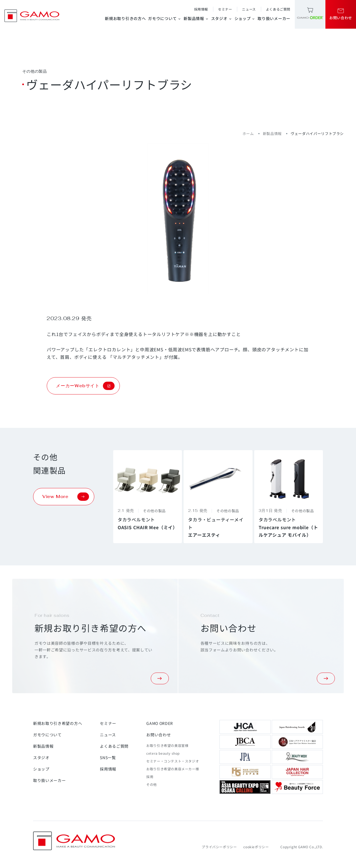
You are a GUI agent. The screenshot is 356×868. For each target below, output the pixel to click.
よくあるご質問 (278, 9)
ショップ (245, 18)
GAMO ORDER (160, 723)
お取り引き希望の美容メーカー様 (173, 769)
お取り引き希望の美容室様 (167, 745)
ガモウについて (165, 18)
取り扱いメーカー (274, 18)
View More (66, 497)
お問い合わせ (159, 735)
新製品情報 (196, 18)
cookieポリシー (256, 847)
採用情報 (201, 9)
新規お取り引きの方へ (125, 18)
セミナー (225, 9)
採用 (150, 777)
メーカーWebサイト (85, 386)
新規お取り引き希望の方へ (58, 723)
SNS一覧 (108, 757)
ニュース (249, 9)
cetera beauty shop (163, 753)
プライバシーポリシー (219, 847)
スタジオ (222, 18)
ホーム (248, 133)
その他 (152, 784)
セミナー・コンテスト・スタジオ (173, 761)
